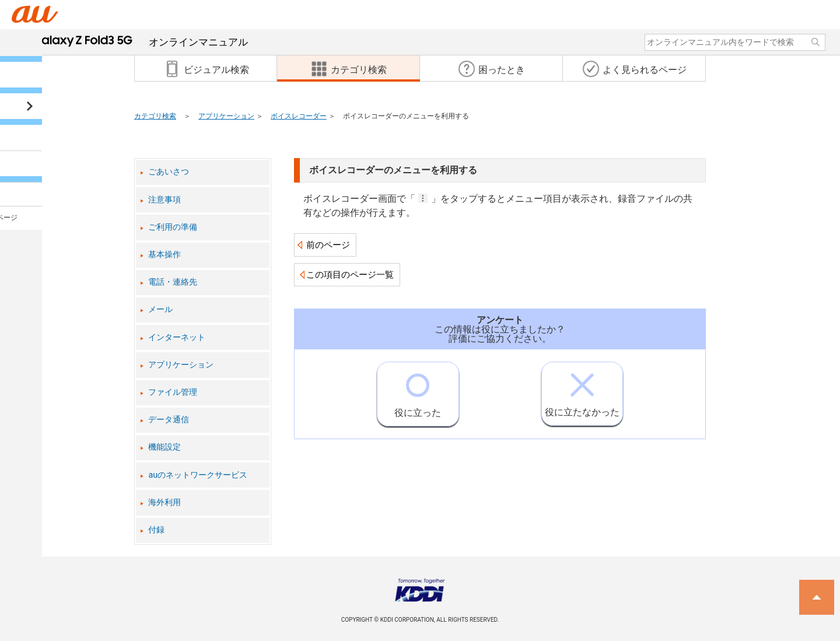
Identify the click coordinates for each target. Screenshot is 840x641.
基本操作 (164, 255)
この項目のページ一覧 (350, 275)
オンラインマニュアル (140, 42)
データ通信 (169, 420)
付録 (156, 530)
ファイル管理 (173, 392)
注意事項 (164, 200)
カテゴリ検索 (155, 116)
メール (160, 309)
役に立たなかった (582, 390)
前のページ (328, 245)
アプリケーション (226, 116)
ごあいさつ (169, 172)
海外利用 (164, 502)
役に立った (418, 390)
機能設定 (164, 447)
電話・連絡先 (173, 282)
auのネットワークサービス (198, 475)
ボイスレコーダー (299, 116)
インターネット (177, 337)
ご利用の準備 (173, 227)
